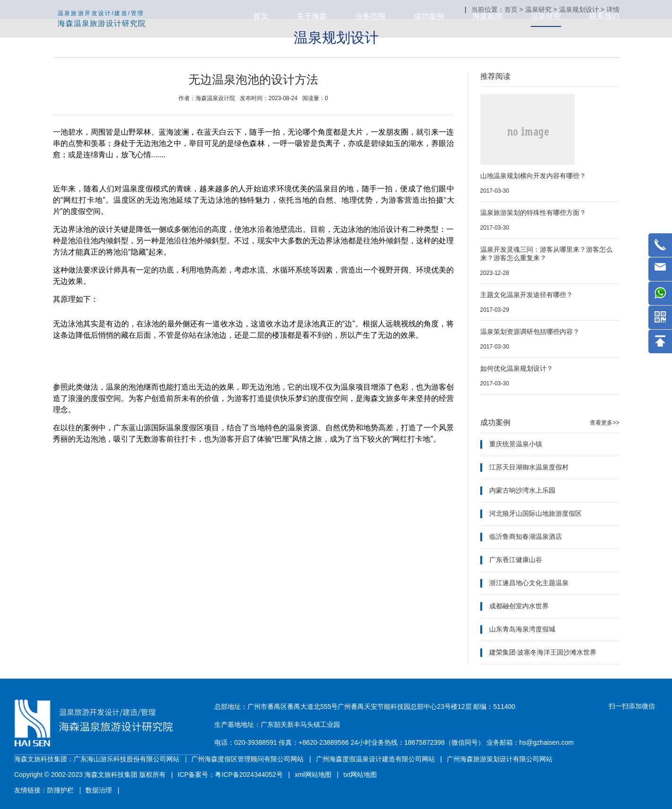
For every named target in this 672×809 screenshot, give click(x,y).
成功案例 (429, 16)
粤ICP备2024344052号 (249, 775)
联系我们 (604, 16)
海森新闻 (487, 16)
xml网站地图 (313, 775)
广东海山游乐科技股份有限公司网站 (127, 759)
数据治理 (99, 790)
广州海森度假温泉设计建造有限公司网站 (375, 759)
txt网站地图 (360, 775)
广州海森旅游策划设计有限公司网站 (500, 759)
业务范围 (370, 16)
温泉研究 (546, 16)
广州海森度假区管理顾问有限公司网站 (247, 759)
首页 (261, 16)
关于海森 (312, 16)
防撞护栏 (60, 790)
